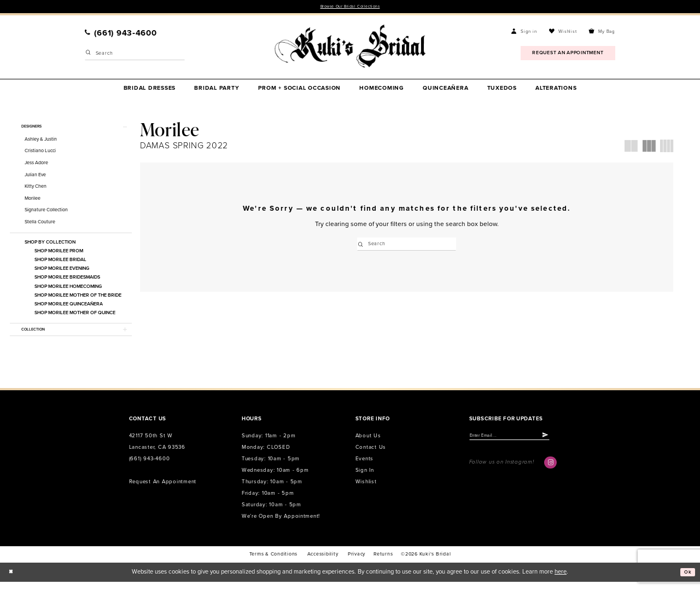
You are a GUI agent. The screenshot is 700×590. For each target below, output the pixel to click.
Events (364, 467)
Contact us (371, 455)
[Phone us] (121, 34)
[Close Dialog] (12, 580)
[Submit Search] (89, 55)
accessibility (323, 562)
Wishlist (366, 490)
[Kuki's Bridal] (350, 48)
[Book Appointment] (568, 54)
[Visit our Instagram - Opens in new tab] (550, 473)
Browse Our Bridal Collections (350, 7)
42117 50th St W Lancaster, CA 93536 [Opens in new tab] (157, 450)
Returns (383, 562)
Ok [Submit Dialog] (686, 580)
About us (368, 444)
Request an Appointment (163, 490)
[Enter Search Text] (135, 55)
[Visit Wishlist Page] (563, 33)
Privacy (357, 562)
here (561, 580)
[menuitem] (121, 34)
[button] (524, 33)
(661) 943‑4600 (150, 467)
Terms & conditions (273, 562)
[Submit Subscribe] (567, 445)
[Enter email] (521, 445)
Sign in (365, 478)
